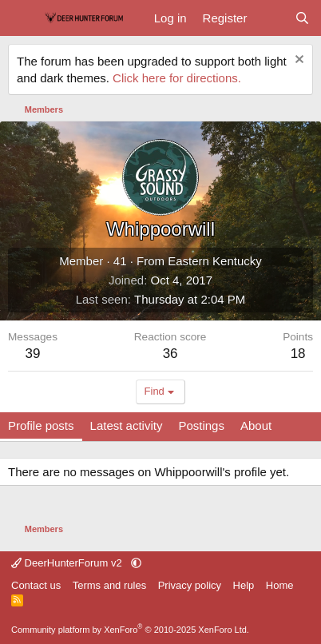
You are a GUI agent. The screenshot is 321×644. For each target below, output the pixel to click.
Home (280, 585)
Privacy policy (190, 585)
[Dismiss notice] (297, 61)
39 (33, 354)
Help (244, 585)
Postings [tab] (201, 425)
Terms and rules (109, 585)
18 (298, 354)
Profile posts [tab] (41, 425)
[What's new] (270, 18)
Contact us (36, 585)
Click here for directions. (177, 78)
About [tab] (256, 425)
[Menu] (22, 18)
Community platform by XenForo (130, 630)
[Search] (302, 18)
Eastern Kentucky (215, 261)
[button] (136, 563)
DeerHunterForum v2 (68, 563)
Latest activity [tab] (127, 425)
